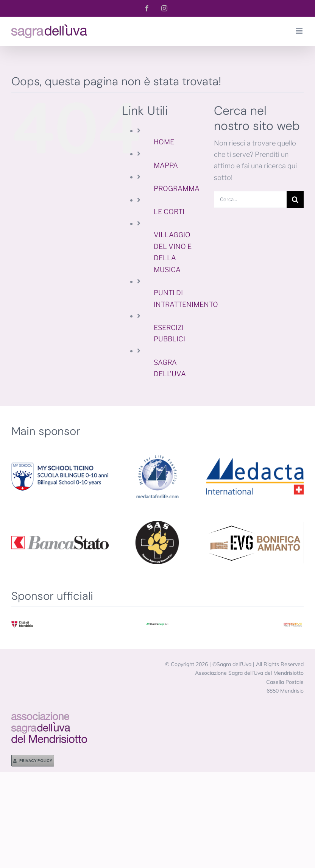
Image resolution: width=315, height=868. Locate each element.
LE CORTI (169, 212)
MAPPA (166, 165)
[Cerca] (295, 199)
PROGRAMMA (177, 188)
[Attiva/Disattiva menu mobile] (300, 31)
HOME (164, 142)
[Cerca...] (250, 199)
